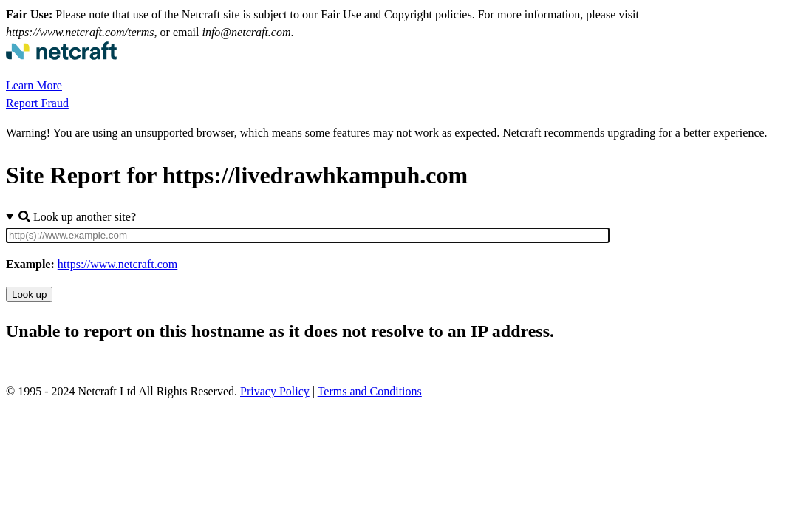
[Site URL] (308, 235)
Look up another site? (77, 217)
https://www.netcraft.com (117, 264)
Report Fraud (37, 103)
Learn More (34, 85)
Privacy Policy (275, 391)
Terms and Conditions (370, 391)
